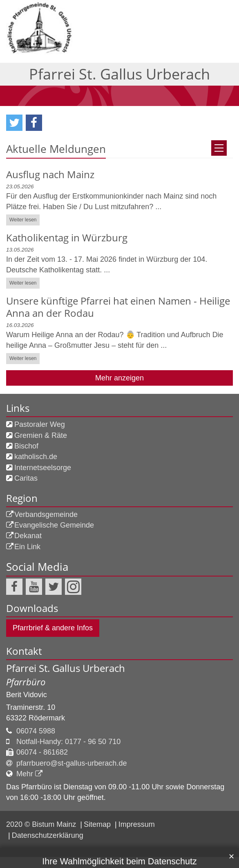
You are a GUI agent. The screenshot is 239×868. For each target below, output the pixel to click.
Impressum (21, 794)
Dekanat (28, 430)
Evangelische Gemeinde (54, 420)
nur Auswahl (30, 852)
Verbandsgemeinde (46, 409)
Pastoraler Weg (40, 319)
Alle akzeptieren (204, 852)
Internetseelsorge (43, 362)
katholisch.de (36, 351)
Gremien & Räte (41, 330)
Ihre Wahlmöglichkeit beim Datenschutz (119, 727)
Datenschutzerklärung (39, 784)
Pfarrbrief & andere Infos (53, 522)
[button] (14, 17)
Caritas (26, 373)
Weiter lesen (23, 114)
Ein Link (27, 441)
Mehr (25, 668)
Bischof (26, 340)
